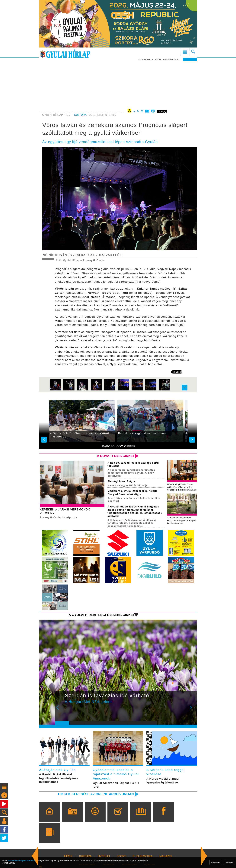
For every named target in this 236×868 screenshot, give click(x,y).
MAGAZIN (166, 856)
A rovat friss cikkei (115, 456)
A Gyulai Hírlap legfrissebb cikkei (101, 615)
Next (193, 710)
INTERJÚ (104, 856)
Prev (60, 710)
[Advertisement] (118, 85)
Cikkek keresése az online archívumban (96, 794)
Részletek (216, 862)
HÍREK (68, 856)
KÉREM (229, 862)
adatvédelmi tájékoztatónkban (23, 860)
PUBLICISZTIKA (143, 856)
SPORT (121, 856)
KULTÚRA (80, 115)
